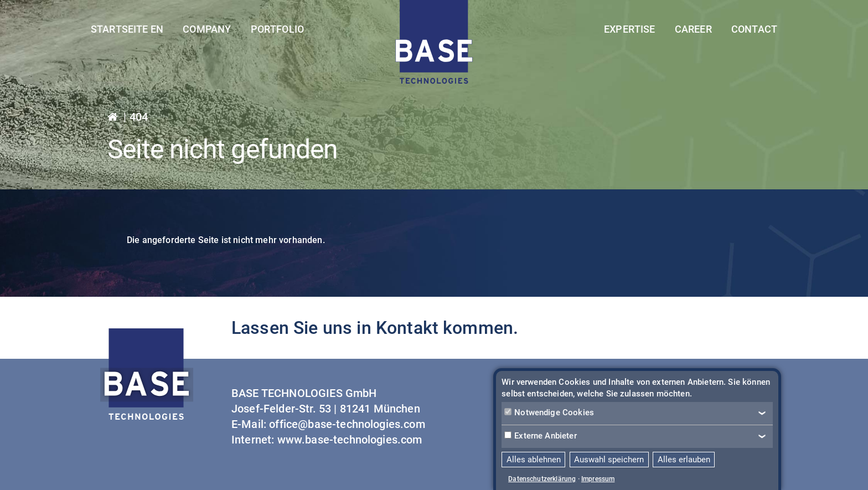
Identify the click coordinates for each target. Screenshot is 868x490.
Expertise (629, 29)
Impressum (598, 479)
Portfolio (277, 29)
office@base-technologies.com (347, 424)
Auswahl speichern (609, 460)
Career (693, 29)
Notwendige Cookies (549, 412)
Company (207, 29)
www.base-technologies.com (350, 440)
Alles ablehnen (534, 460)
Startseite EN (127, 29)
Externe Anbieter (541, 436)
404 (139, 117)
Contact (754, 29)
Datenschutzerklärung (542, 479)
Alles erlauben (684, 460)
